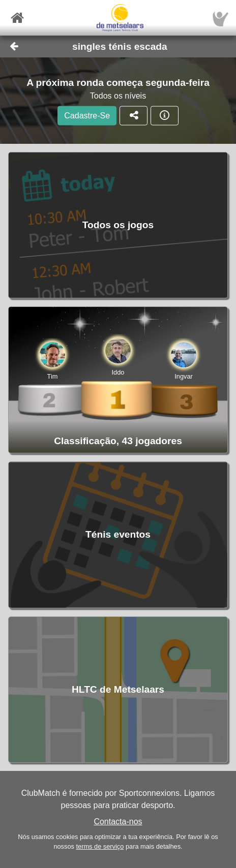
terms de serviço (100, 846)
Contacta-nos (118, 821)
